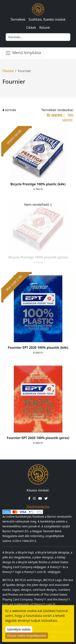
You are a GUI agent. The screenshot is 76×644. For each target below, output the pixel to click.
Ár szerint (55, 115)
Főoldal (8, 71)
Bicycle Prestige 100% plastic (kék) (38, 184)
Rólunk (45, 28)
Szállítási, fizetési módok (47, 19)
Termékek (18, 19)
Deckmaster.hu (38, 506)
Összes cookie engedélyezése (27, 636)
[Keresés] (38, 37)
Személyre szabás (19, 629)
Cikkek (31, 28)
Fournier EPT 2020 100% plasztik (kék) (38, 348)
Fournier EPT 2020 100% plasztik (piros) (38, 438)
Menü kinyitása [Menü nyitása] (23, 53)
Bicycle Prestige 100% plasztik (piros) (38, 257)
